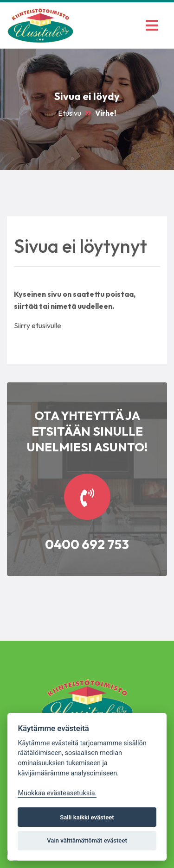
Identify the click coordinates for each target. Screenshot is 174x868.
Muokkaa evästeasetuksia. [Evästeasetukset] (57, 793)
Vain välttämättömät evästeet (87, 840)
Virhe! (106, 113)
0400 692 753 (87, 544)
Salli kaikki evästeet (87, 817)
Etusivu (70, 113)
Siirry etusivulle (38, 325)
